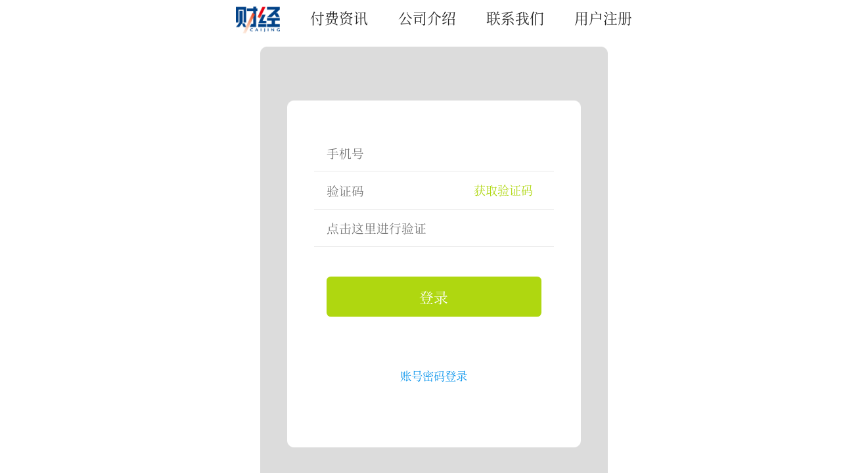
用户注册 (603, 17)
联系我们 (515, 17)
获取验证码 (503, 190)
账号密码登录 (434, 375)
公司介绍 (427, 17)
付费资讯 (339, 17)
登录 (434, 297)
